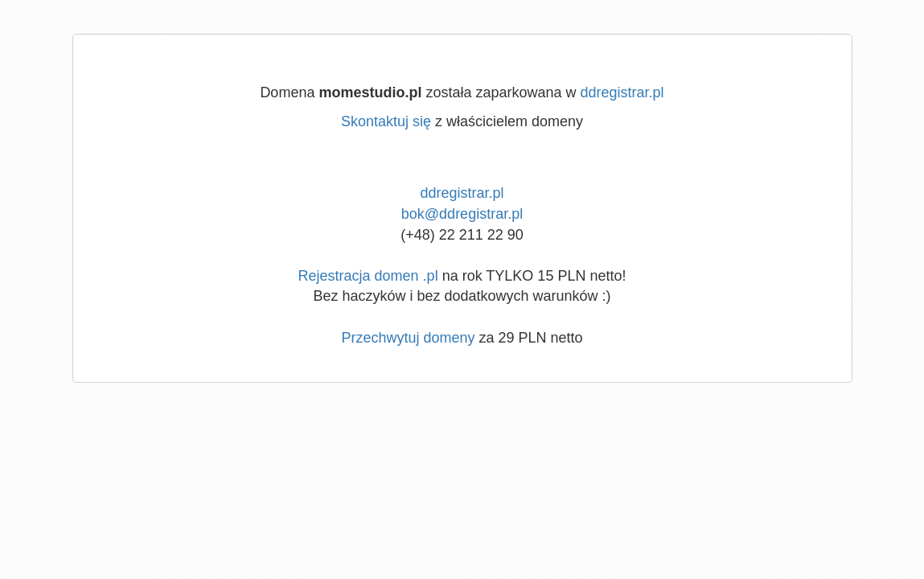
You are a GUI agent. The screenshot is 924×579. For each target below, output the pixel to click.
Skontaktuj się (386, 121)
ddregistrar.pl (622, 92)
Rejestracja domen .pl (368, 276)
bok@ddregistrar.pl (462, 214)
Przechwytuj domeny (408, 338)
